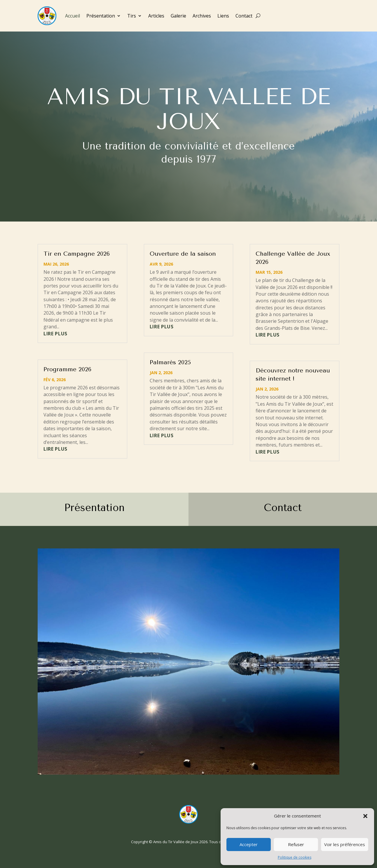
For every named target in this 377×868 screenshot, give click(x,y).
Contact (244, 16)
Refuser (296, 844)
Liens (223, 16)
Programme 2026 (67, 369)
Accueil (73, 16)
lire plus (55, 334)
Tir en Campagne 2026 (77, 254)
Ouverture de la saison (183, 254)
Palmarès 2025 (170, 362)
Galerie (178, 16)
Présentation (101, 16)
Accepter (249, 844)
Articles (156, 16)
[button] (365, 816)
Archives (202, 16)
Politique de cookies (295, 857)
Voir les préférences (345, 844)
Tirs (132, 16)
